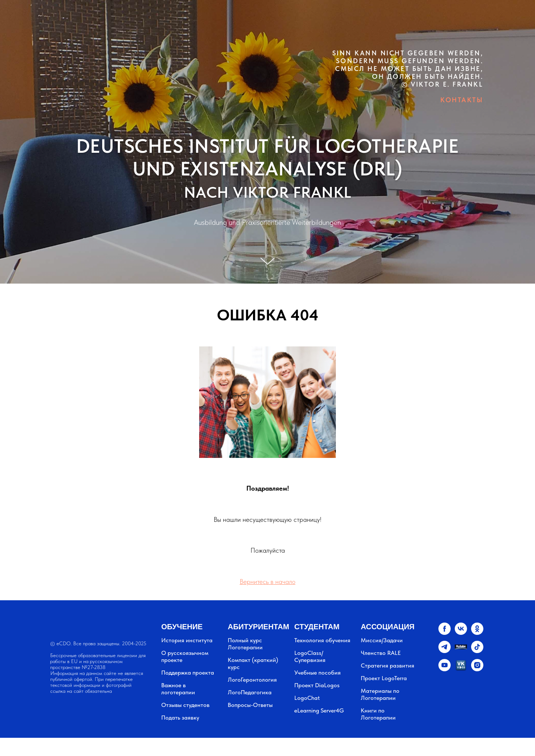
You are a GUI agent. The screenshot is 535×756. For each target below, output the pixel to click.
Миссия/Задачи (382, 640)
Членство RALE (381, 653)
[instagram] (477, 669)
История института (187, 640)
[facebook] (445, 633)
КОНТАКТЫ (462, 100)
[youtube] (445, 669)
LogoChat (307, 698)
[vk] (461, 633)
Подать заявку (180, 718)
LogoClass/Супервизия (310, 656)
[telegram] (445, 651)
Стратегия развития (388, 665)
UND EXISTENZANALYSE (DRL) (268, 169)
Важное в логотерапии (178, 689)
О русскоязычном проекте (185, 656)
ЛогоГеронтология (252, 680)
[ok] (477, 633)
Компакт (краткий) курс (253, 663)
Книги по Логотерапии (378, 714)
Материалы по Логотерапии (380, 694)
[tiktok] (477, 651)
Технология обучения (322, 640)
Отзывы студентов (185, 705)
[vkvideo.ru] (461, 669)
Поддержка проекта (188, 673)
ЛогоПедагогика (250, 692)
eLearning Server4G (319, 710)
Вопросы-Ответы (250, 705)
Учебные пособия (317, 673)
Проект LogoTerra (384, 678)
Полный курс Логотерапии (245, 644)
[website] (461, 651)
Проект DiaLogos (317, 685)
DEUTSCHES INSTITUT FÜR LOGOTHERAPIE (268, 146)
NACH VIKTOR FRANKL (268, 192)
